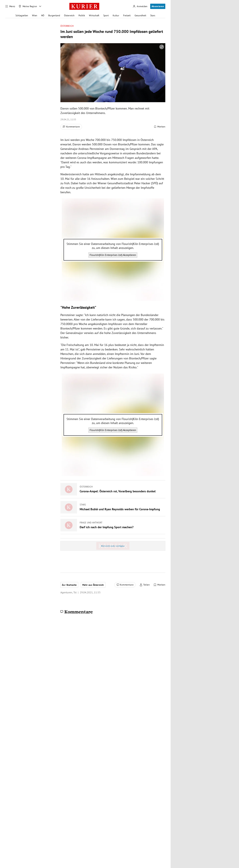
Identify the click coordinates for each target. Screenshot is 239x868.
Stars (153, 15)
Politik (82, 15)
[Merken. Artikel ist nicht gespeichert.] (159, 127)
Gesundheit (140, 15)
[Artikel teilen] (145, 585)
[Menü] (10, 6)
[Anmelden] (140, 6)
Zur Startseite (69, 585)
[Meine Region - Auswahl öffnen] (40, 6)
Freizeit (127, 15)
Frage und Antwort (91, 523)
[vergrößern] (162, 47)
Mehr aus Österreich (93, 585)
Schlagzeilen (22, 15)
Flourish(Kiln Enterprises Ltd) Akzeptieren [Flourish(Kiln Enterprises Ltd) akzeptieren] (113, 255)
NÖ (43, 15)
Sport (106, 15)
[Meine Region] (28, 6)
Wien (35, 15)
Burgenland (54, 15)
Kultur (116, 15)
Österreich (69, 15)
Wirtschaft (94, 15)
